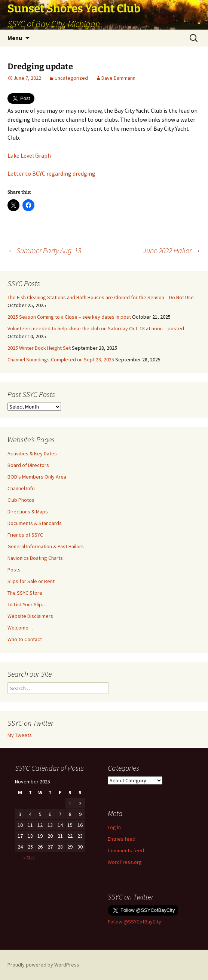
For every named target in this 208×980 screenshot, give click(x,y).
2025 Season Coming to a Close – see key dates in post (69, 317)
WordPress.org (125, 862)
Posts (14, 570)
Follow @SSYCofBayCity (134, 922)
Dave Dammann (118, 78)
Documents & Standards (35, 523)
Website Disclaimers (30, 616)
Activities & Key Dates (32, 453)
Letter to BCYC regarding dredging (51, 173)
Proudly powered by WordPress (43, 965)
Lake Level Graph (29, 155)
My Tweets (20, 735)
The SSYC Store (25, 593)
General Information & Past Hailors (46, 546)
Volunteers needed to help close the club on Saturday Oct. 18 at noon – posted (96, 328)
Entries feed (122, 839)
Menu (15, 38)
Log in (114, 827)
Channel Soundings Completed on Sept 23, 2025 (61, 359)
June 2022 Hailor (172, 250)
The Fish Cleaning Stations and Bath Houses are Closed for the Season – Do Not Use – (103, 297)
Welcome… (20, 628)
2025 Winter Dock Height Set (39, 348)
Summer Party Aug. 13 (44, 250)
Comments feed (126, 850)
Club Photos (21, 500)
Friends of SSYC (25, 535)
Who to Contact (25, 639)
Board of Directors (28, 465)
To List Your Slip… (27, 604)
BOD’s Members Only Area (37, 477)
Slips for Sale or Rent (31, 581)
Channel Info (21, 488)
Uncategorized (71, 78)
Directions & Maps (28, 512)
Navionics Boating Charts (35, 558)
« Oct (29, 858)
